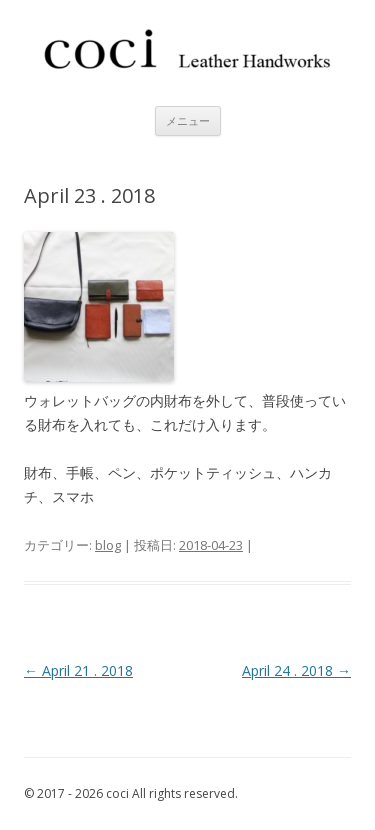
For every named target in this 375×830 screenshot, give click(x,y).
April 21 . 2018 (78, 670)
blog (108, 545)
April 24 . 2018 (296, 670)
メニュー (188, 120)
